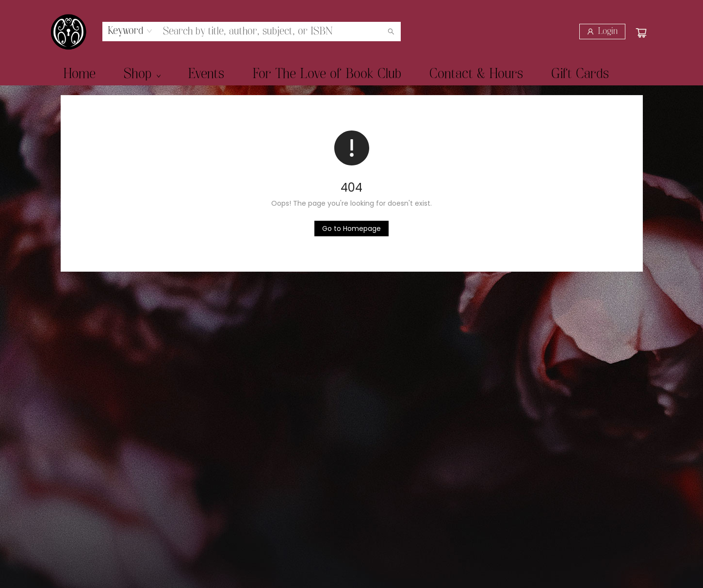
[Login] (602, 32)
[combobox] (130, 31)
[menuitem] (79, 74)
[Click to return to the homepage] (351, 229)
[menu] (352, 74)
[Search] (391, 32)
